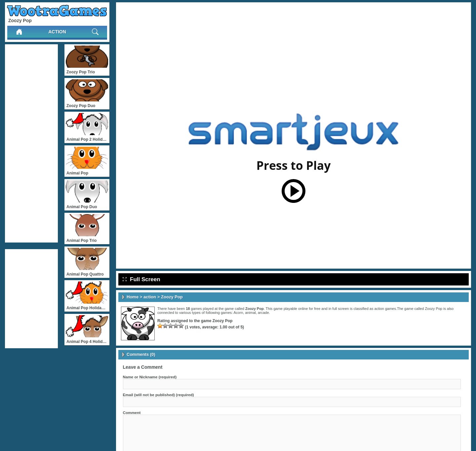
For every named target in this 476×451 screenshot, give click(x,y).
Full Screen (141, 279)
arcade (263, 313)
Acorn (238, 313)
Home (133, 297)
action (57, 32)
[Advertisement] (31, 143)
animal (250, 313)
